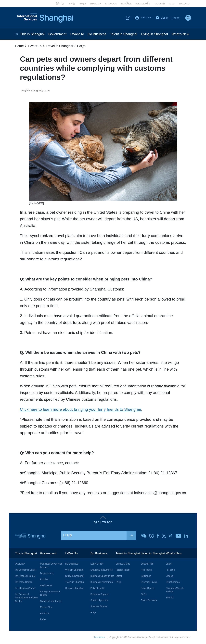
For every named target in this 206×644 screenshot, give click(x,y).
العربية (172, 4)
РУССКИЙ (159, 4)
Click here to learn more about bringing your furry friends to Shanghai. (81, 409)
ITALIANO (184, 4)
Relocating (146, 570)
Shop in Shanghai (74, 588)
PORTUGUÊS (143, 4)
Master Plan (46, 607)
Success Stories (99, 606)
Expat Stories (148, 588)
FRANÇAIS (111, 4)
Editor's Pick (97, 564)
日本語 (72, 4)
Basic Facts (46, 585)
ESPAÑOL (126, 4)
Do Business (97, 34)
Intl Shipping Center (25, 588)
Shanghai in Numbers (102, 570)
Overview (20, 564)
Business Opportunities (102, 576)
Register (176, 18)
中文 (60, 3)
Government (57, 34)
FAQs (81, 46)
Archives (45, 613)
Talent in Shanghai (124, 34)
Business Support (100, 594)
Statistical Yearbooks (51, 601)
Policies (44, 579)
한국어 (83, 4)
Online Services (149, 600)
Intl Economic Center (26, 570)
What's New (180, 34)
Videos (169, 576)
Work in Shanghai (74, 570)
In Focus (170, 570)
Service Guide (123, 564)
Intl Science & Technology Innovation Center (26, 598)
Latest (119, 576)
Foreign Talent (123, 570)
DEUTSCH (96, 4)
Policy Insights (98, 588)
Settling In (146, 576)
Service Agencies (99, 600)
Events (169, 598)
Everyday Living (149, 582)
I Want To (77, 34)
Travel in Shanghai (59, 46)
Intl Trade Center (24, 582)
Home (19, 46)
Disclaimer (99, 637)
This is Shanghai (32, 34)
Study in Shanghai (75, 576)
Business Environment (102, 582)
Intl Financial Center (25, 576)
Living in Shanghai (154, 34)
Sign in (164, 18)
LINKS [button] (100, 536)
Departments (47, 573)
